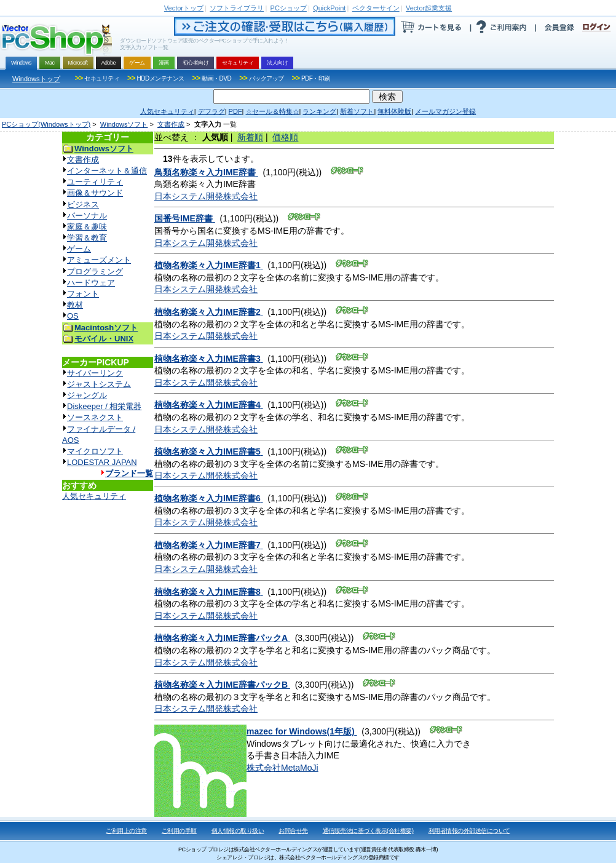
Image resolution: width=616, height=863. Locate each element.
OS (73, 316)
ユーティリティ (95, 182)
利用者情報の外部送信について (469, 831)
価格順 (285, 137)
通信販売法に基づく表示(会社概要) (368, 831)
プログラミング (95, 272)
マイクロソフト (95, 451)
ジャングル (87, 395)
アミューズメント (99, 260)
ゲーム (79, 249)
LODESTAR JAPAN (102, 462)
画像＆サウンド (95, 193)
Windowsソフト (124, 124)
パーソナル (87, 216)
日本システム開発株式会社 (206, 196)
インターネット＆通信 (107, 171)
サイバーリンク (95, 373)
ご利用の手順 (179, 831)
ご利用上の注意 (126, 831)
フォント (83, 294)
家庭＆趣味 (87, 227)
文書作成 (171, 124)
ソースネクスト (95, 417)
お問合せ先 (293, 831)
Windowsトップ (36, 79)
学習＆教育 (87, 238)
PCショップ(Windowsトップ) (46, 124)
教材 (75, 305)
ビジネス (83, 205)
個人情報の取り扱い (238, 831)
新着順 (250, 137)
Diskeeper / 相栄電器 (104, 406)
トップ (184, 8)
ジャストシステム (99, 384)
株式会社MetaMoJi (282, 768)
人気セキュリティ (94, 496)
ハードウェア (91, 283)
